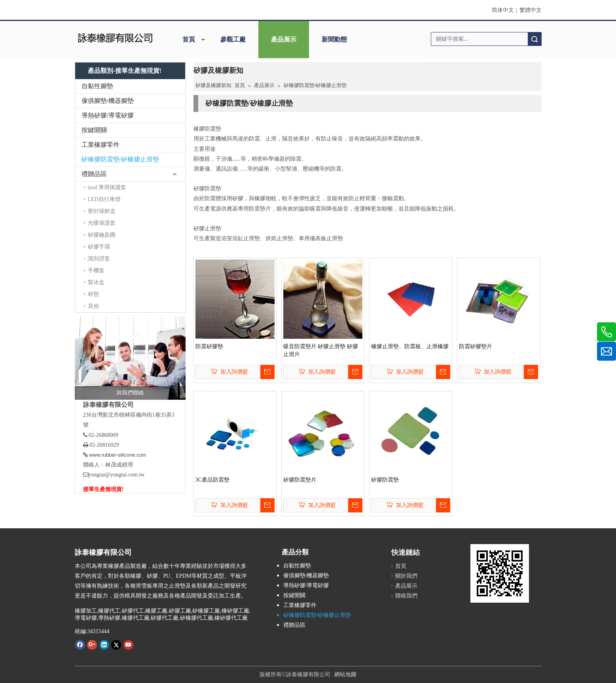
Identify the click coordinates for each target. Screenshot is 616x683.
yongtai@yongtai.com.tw (117, 475)
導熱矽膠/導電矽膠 (108, 115)
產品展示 (284, 39)
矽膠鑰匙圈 (102, 235)
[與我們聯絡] (130, 358)
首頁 (189, 39)
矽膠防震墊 (385, 480)
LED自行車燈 (104, 199)
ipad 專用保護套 (107, 187)
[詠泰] (115, 37)
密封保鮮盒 (102, 211)
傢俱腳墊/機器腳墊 (108, 101)
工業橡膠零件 (100, 145)
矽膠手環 (99, 247)
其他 (93, 306)
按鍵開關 (94, 130)
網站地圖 (345, 674)
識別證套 (99, 259)
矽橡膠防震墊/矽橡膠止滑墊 (120, 159)
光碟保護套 (102, 223)
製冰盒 (96, 282)
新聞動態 (334, 39)
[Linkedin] (104, 645)
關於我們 (406, 576)
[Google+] (92, 645)
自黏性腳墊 (97, 86)
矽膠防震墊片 (300, 480)
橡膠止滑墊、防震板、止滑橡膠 (410, 346)
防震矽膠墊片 (476, 346)
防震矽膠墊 (209, 346)
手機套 (96, 270)
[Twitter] (116, 645)
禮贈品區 (94, 174)
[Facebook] (80, 645)
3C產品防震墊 (212, 480)
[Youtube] (128, 645)
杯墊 (93, 294)
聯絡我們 (406, 596)
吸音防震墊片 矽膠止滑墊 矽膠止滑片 (321, 350)
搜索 (534, 39)
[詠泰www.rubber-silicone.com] (500, 573)
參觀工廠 (233, 39)
